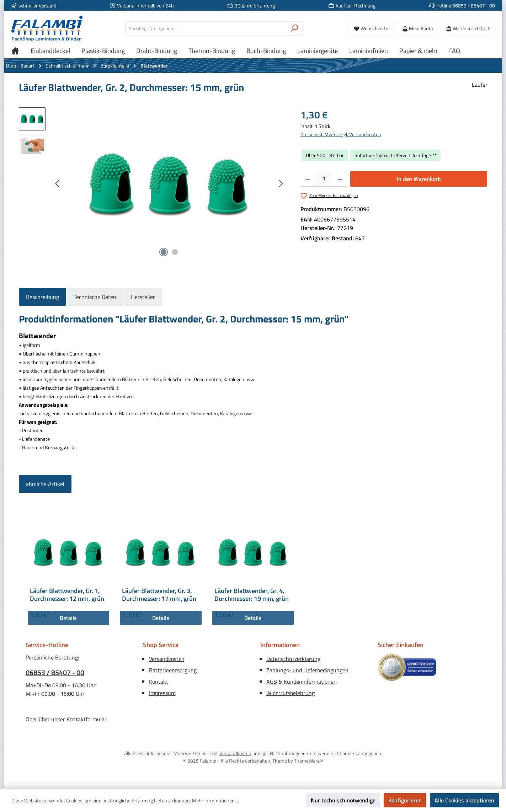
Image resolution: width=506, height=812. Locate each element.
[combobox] (206, 28)
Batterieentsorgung (173, 670)
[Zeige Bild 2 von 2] (175, 252)
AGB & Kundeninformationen (302, 682)
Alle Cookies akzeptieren (464, 800)
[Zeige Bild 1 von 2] (164, 252)
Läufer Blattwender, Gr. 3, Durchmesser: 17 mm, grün (159, 595)
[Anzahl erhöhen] (340, 179)
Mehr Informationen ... (215, 800)
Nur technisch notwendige (343, 800)
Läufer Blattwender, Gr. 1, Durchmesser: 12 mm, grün (67, 595)
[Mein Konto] (418, 28)
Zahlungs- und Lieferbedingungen (307, 670)
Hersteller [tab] (143, 297)
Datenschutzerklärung (293, 659)
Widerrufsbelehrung (291, 693)
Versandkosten (167, 659)
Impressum (162, 693)
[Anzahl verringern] (308, 179)
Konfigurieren (405, 800)
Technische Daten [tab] (95, 297)
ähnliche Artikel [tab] (45, 484)
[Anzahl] (324, 179)
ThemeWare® (308, 761)
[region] (153, 184)
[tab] (42, 297)
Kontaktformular (86, 719)
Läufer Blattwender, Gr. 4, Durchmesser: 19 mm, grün (252, 595)
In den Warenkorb (419, 179)
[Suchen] (295, 28)
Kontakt (159, 682)
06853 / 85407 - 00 (55, 673)
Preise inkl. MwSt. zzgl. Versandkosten (341, 134)
